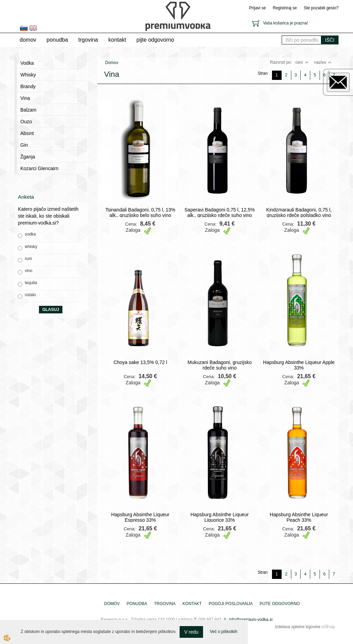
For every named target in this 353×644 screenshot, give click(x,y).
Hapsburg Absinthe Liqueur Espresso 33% (140, 517)
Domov (28, 40)
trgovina (88, 40)
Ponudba (57, 40)
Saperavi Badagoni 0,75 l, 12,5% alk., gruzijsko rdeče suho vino (220, 212)
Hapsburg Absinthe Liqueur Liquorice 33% (220, 517)
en (33, 28)
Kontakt (117, 40)
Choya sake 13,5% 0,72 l (140, 362)
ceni (302, 62)
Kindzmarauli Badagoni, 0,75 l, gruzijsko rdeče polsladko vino (299, 212)
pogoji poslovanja (231, 604)
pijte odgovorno (155, 40)
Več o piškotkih (224, 632)
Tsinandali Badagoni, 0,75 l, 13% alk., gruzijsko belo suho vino (140, 212)
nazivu (323, 62)
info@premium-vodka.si (251, 620)
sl (24, 28)
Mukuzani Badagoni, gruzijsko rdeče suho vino (220, 365)
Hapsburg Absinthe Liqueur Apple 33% (299, 365)
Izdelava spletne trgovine (298, 627)
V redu (191, 632)
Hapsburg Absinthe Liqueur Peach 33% (299, 517)
